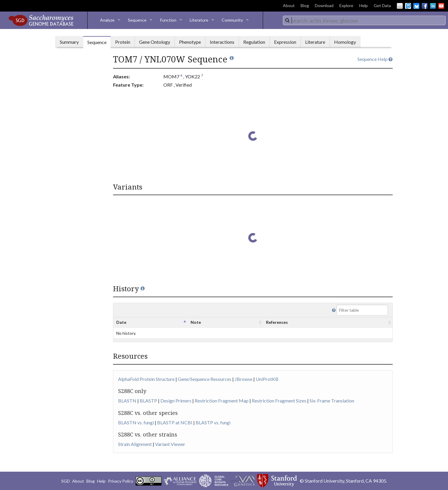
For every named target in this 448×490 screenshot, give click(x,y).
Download (324, 5)
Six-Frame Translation (332, 401)
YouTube (441, 6)
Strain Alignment (135, 444)
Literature (199, 20)
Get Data (382, 5)
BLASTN (127, 401)
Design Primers (176, 401)
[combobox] (364, 20)
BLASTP (148, 401)
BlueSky (416, 6)
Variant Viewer (170, 444)
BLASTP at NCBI (175, 422)
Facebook (425, 6)
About (289, 5)
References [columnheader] (277, 322)
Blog (305, 5)
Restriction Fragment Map (222, 401)
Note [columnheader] (196, 322)
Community (232, 20)
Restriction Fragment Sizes (279, 401)
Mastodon (408, 6)
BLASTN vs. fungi (136, 422)
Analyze (107, 20)
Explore (346, 5)
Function (168, 20)
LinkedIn (433, 6)
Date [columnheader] (121, 322)
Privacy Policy (121, 481)
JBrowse (244, 379)
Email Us (400, 6)
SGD (66, 481)
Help (364, 5)
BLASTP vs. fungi (213, 422)
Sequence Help (375, 59)
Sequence (137, 20)
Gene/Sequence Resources (205, 379)
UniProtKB (267, 379)
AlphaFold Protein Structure (146, 379)
